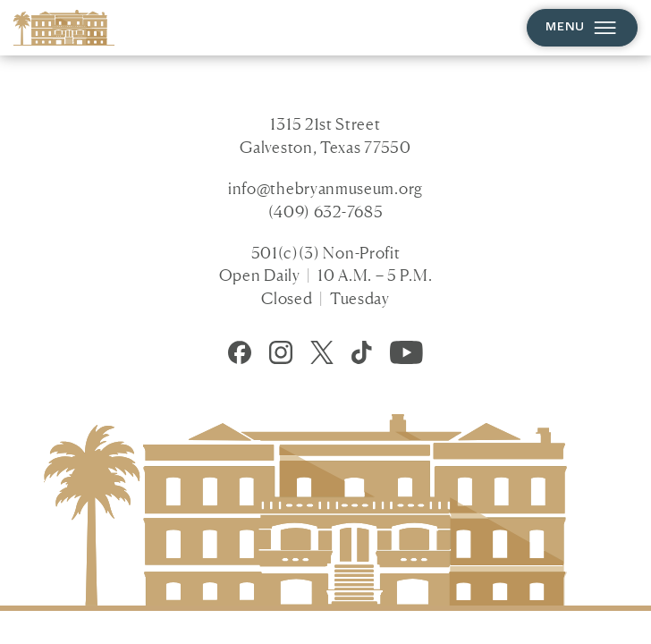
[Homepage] (64, 27)
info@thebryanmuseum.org (325, 188)
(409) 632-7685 (326, 211)
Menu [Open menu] (582, 27)
